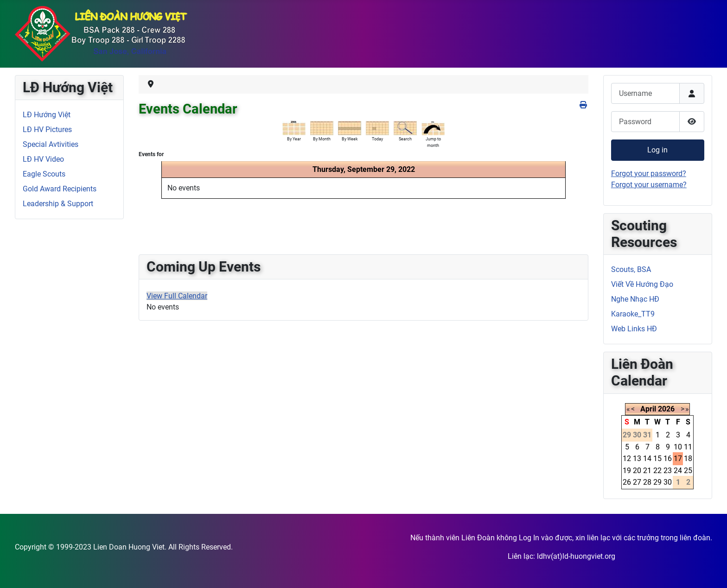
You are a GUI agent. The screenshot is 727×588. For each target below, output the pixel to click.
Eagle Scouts (44, 174)
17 (678, 458)
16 (668, 458)
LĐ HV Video (43, 159)
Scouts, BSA (631, 269)
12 (627, 458)
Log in (657, 150)
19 (627, 471)
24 (678, 471)
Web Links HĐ (634, 329)
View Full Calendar (177, 296)
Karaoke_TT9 (633, 314)
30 (668, 482)
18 (688, 458)
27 (637, 482)
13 (637, 458)
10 (678, 447)
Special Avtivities (51, 144)
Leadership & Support (58, 204)
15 (657, 458)
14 (647, 458)
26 (627, 482)
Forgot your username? (649, 185)
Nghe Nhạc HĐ (635, 299)
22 (657, 471)
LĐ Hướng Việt (47, 115)
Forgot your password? (649, 174)
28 (647, 482)
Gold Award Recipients (60, 189)
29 (657, 482)
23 (668, 471)
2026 (666, 409)
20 (637, 471)
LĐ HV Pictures (47, 130)
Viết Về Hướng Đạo (642, 284)
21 (647, 471)
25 (688, 471)
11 (688, 447)
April (648, 409)
